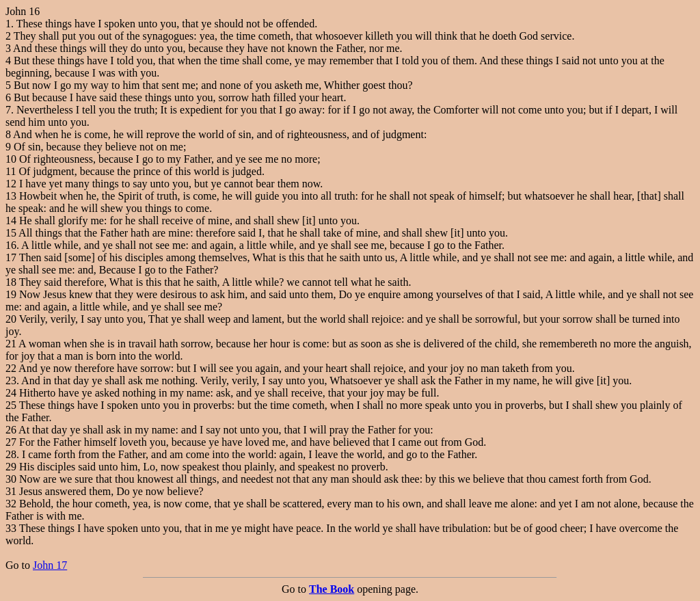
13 (11, 196)
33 (11, 528)
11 (11, 171)
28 (11, 454)
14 (11, 221)
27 (11, 442)
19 (11, 294)
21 (11, 344)
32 (11, 504)
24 (11, 393)
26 (11, 430)
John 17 (50, 565)
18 (11, 282)
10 (11, 159)
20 (11, 319)
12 (11, 184)
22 (11, 368)
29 (11, 467)
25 (11, 405)
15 (11, 233)
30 (11, 479)
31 (11, 491)
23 (11, 380)
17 (11, 257)
